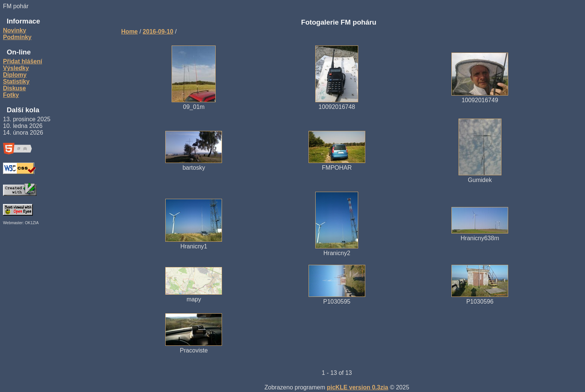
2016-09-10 (158, 32)
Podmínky (17, 37)
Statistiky (16, 81)
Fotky (11, 95)
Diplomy (15, 75)
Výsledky (16, 68)
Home (129, 32)
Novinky (15, 30)
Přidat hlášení (23, 61)
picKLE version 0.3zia (358, 387)
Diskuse (14, 88)
